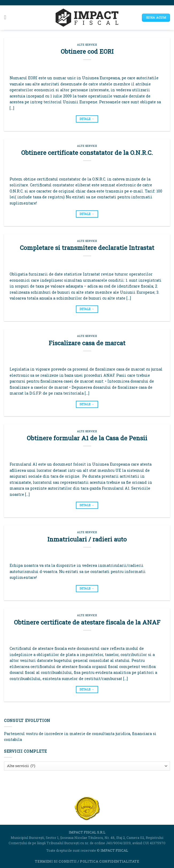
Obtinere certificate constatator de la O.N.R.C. (87, 152)
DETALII (87, 119)
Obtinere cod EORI (87, 51)
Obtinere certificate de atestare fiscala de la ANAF (87, 622)
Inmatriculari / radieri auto (87, 539)
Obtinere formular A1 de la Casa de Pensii (87, 438)
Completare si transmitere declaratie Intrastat (87, 248)
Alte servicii (87, 45)
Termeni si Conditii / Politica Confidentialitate (87, 861)
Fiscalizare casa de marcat (87, 343)
